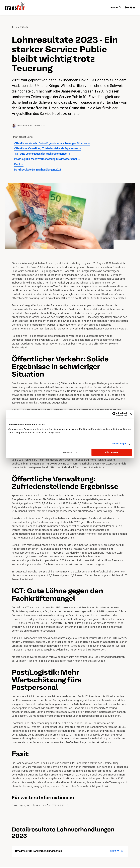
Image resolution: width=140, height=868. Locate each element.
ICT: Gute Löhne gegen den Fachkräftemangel (41, 154)
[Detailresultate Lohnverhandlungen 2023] (117, 851)
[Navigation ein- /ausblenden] (130, 8)
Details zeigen (119, 444)
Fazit (17, 164)
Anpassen (70, 452)
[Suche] (116, 7)
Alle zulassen (112, 452)
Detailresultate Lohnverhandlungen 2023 (38, 170)
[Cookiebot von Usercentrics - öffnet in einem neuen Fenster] (114, 414)
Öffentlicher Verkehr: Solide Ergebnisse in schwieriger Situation (51, 143)
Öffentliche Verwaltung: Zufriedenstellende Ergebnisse (46, 148)
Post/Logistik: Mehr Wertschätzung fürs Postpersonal (46, 159)
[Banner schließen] (131, 414)
